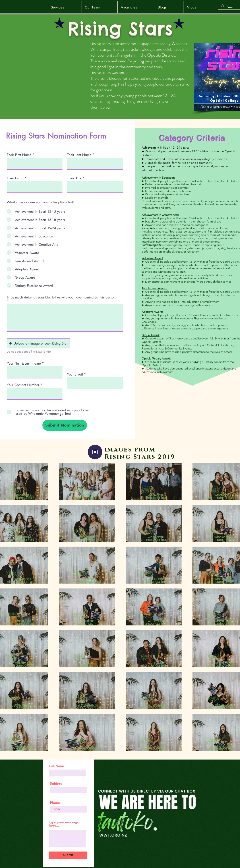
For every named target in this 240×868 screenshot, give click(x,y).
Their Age (74, 178)
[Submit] (68, 855)
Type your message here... (64, 824)
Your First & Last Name (24, 363)
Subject (56, 783)
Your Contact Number (23, 385)
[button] (38, 343)
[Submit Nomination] (65, 425)
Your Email (75, 374)
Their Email (15, 178)
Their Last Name (79, 155)
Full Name (57, 766)
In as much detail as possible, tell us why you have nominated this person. (62, 297)
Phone (55, 803)
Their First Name (19, 155)
